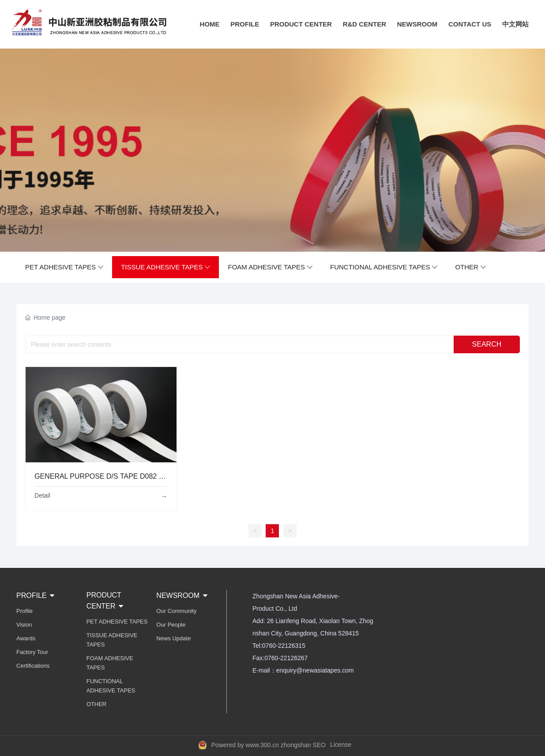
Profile (24, 611)
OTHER (470, 267)
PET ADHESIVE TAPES (64, 267)
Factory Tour (32, 652)
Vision (24, 625)
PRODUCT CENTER (301, 24)
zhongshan (296, 745)
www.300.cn (262, 745)
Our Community (176, 611)
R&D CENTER (365, 24)
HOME (210, 24)
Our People (171, 625)
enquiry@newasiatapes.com (315, 670)
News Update (173, 638)
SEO (319, 745)
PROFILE (245, 24)
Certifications (33, 666)
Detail (42, 495)
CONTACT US (470, 24)
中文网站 (515, 24)
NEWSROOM (417, 24)
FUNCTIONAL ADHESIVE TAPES (384, 267)
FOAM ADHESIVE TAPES (270, 267)
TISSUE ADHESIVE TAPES (165, 267)
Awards (26, 638)
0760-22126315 (284, 646)
